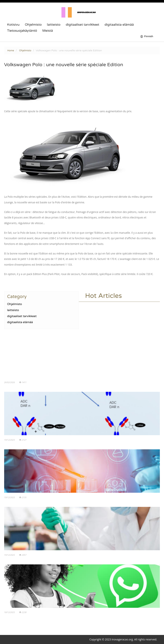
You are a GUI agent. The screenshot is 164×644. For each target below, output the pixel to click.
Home (11, 51)
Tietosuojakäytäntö (22, 31)
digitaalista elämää (119, 25)
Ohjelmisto (33, 25)
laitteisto (54, 25)
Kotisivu (13, 25)
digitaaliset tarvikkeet (83, 25)
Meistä (48, 31)
